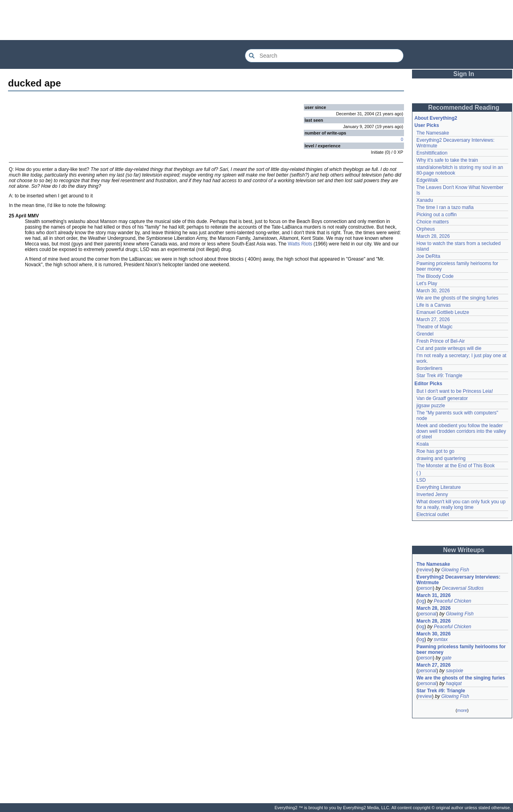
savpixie (454, 671)
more (462, 710)
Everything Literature (439, 487)
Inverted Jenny (432, 494)
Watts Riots (300, 244)
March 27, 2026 (433, 320)
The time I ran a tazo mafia (445, 207)
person (425, 588)
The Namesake (433, 133)
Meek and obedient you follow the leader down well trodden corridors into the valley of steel (461, 431)
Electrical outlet (433, 515)
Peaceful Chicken (452, 601)
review (425, 570)
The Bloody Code (435, 276)
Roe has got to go (435, 451)
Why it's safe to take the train (447, 160)
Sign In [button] (464, 74)
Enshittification (432, 153)
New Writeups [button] (464, 550)
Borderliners (429, 368)
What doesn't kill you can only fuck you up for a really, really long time (461, 504)
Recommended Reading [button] (464, 108)
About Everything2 (436, 118)
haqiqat (453, 683)
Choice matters (433, 222)
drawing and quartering (441, 458)
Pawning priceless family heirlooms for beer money (461, 649)
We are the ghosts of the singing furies (457, 298)
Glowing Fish (455, 570)
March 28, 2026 (433, 236)
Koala (423, 444)
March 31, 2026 (433, 595)
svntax (441, 639)
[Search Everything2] (324, 56)
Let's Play (427, 283)
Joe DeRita (428, 256)
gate (447, 658)
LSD (421, 480)
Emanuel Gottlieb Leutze (443, 312)
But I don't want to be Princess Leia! (455, 391)
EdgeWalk (427, 180)
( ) (419, 473)
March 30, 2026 (433, 291)
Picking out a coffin (437, 215)
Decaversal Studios (463, 588)
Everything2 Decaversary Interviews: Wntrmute (458, 580)
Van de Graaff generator (442, 398)
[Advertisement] (256, 20)
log (421, 601)
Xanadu (425, 200)
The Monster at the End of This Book (455, 466)
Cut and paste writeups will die (449, 348)
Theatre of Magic (434, 327)
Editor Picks (428, 384)
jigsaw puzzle (431, 406)
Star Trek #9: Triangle (439, 376)
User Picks (427, 125)
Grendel (425, 334)
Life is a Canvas (433, 305)
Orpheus (426, 229)
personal (427, 614)
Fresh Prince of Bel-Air (441, 341)
